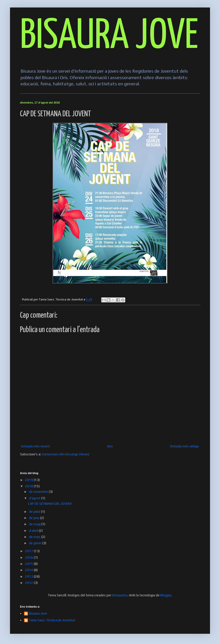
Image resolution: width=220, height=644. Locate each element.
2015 (29, 564)
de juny (34, 518)
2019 (29, 480)
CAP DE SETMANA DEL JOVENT (50, 504)
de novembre (39, 492)
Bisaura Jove (38, 613)
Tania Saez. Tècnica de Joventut (52, 620)
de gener (36, 543)
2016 (29, 558)
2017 (29, 551)
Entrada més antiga (184, 446)
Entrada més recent (35, 446)
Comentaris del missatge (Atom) (65, 454)
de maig (35, 524)
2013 (29, 577)
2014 (29, 570)
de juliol (35, 512)
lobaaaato (120, 595)
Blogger (166, 595)
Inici (110, 446)
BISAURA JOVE (109, 37)
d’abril (34, 531)
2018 (29, 486)
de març (35, 537)
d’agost (35, 498)
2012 (29, 583)
